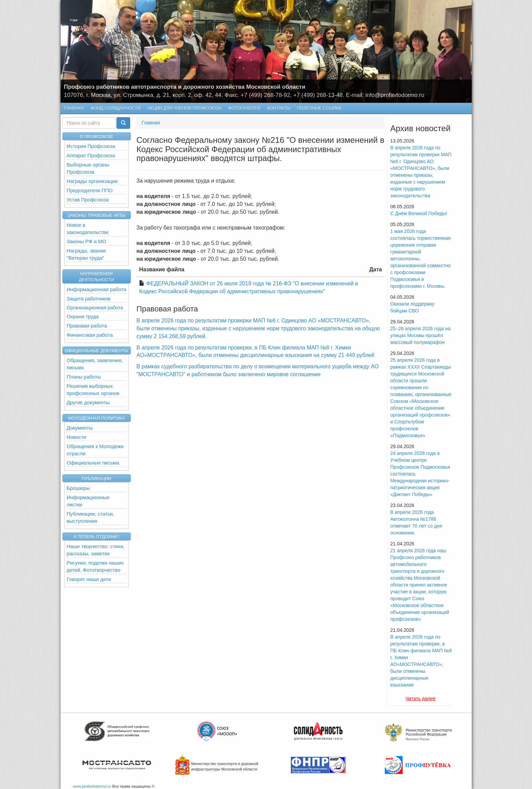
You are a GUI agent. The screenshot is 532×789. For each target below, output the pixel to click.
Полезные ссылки (319, 108)
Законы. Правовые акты (96, 215)
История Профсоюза (91, 146)
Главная (74, 108)
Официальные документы (96, 351)
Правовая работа (87, 326)
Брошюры (78, 488)
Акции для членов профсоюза (184, 108)
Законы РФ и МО (86, 242)
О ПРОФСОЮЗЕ (96, 137)
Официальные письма (93, 463)
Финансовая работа (90, 335)
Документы (80, 428)
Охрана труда (83, 317)
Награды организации (92, 181)
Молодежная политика (96, 418)
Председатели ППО (90, 190)
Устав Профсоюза (88, 200)
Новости (77, 437)
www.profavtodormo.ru (92, 786)
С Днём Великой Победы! (419, 213)
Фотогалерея (243, 108)
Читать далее (420, 699)
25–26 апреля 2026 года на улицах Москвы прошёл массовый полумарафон (420, 335)
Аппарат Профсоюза (91, 156)
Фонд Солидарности (115, 108)
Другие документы (88, 403)
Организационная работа (95, 308)
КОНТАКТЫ (279, 108)
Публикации (97, 479)
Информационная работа (97, 289)
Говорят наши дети (89, 579)
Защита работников (89, 299)
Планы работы (84, 377)
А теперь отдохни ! (97, 537)
